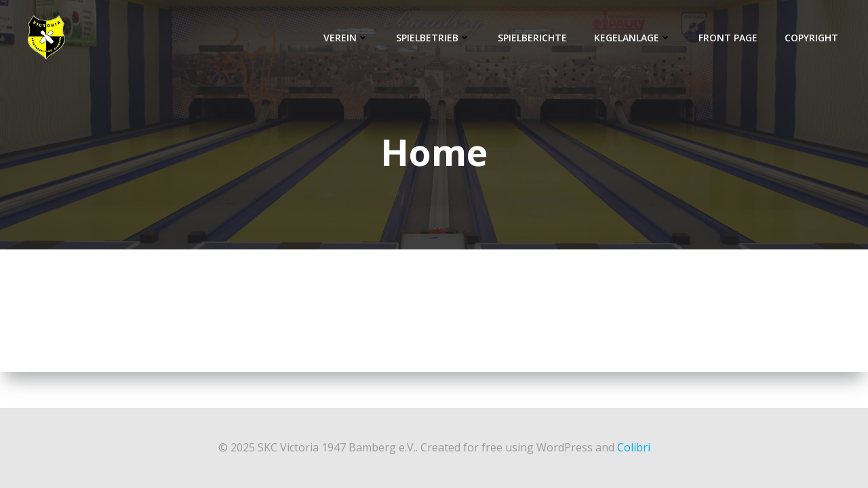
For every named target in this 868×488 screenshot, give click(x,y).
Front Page (728, 38)
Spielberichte (532, 38)
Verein (346, 38)
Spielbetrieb (433, 38)
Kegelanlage (633, 38)
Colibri (634, 447)
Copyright (811, 38)
